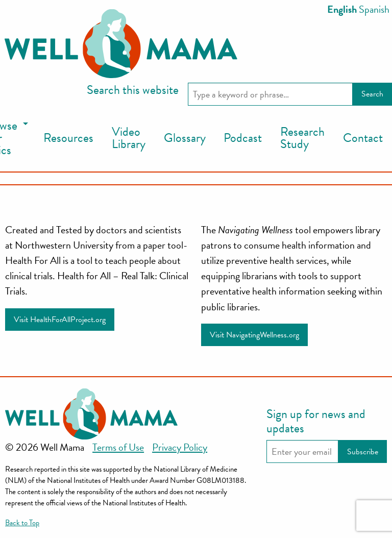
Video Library (129, 138)
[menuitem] (68, 138)
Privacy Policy (180, 447)
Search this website (133, 90)
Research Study (302, 138)
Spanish (374, 9)
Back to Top (22, 523)
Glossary (185, 138)
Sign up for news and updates (316, 421)
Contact (363, 138)
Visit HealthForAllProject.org (60, 320)
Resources (68, 138)
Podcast (243, 138)
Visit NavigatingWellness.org (254, 335)
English (342, 9)
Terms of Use (118, 447)
